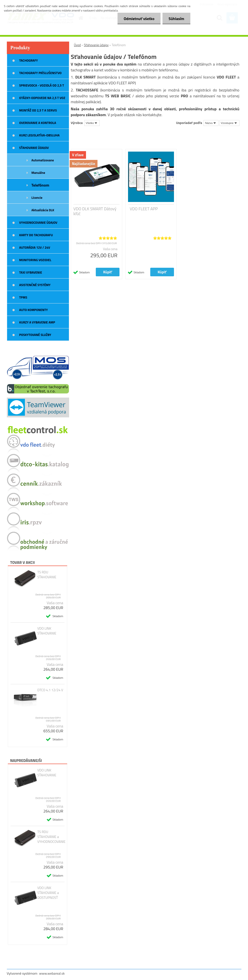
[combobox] (211, 123)
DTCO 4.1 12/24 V (50, 690)
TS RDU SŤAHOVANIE (47, 575)
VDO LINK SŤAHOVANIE (47, 631)
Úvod (77, 45)
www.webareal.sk (52, 973)
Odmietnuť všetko (139, 19)
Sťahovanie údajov (96, 45)
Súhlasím (176, 19)
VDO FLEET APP (144, 209)
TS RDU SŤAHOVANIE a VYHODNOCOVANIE (51, 837)
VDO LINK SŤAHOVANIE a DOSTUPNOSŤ (48, 893)
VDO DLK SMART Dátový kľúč (95, 211)
